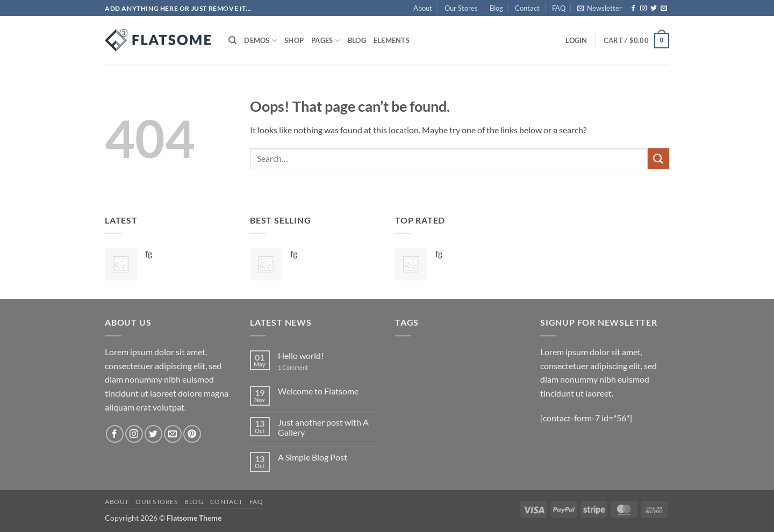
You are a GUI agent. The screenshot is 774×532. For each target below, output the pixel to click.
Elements (392, 40)
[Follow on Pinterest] (192, 434)
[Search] (232, 40)
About (423, 8)
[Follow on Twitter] (654, 9)
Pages (326, 41)
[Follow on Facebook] (633, 9)
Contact (527, 8)
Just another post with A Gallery (323, 427)
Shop (294, 40)
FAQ (559, 8)
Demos (260, 41)
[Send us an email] (664, 9)
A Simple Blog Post (313, 457)
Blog (496, 8)
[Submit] (658, 159)
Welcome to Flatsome (318, 391)
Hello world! (301, 355)
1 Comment (301, 367)
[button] (600, 8)
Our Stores (461, 8)
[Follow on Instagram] (643, 9)
